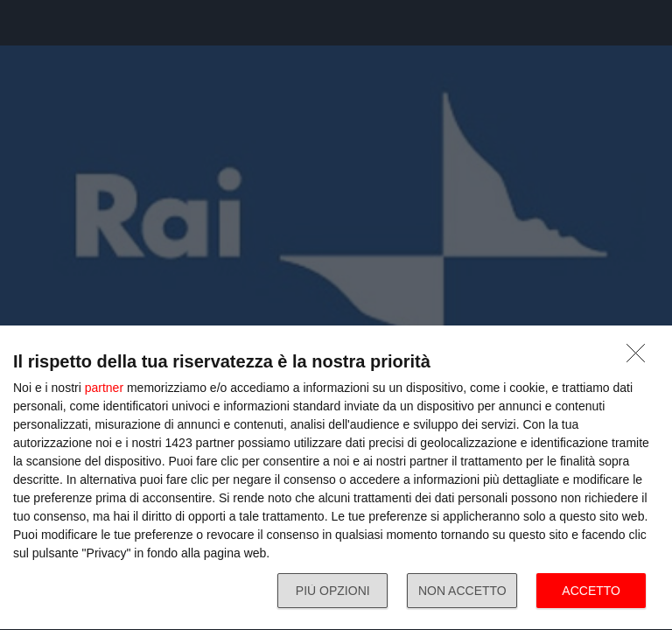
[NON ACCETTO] (640, 358)
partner (104, 388)
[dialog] (336, 478)
